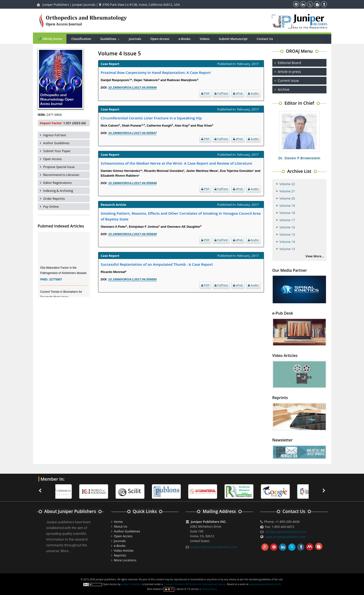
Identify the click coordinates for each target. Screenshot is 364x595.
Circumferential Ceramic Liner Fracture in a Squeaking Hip (151, 118)
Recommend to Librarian (61, 175)
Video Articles (124, 550)
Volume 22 (287, 184)
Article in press (289, 72)
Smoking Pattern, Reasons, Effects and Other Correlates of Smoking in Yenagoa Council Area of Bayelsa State (181, 216)
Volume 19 (287, 206)
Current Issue (288, 81)
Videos (205, 39)
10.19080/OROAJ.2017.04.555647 (133, 133)
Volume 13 (287, 249)
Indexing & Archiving (58, 191)
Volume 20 (287, 198)
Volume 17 (287, 220)
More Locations (125, 560)
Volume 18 (287, 213)
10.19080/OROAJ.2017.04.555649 (133, 234)
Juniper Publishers (56, 5)
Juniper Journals (84, 5)
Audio (253, 94)
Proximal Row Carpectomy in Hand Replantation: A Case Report (156, 72)
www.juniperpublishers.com (285, 537)
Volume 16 (287, 227)
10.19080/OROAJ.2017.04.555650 (133, 279)
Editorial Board (290, 63)
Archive (284, 89)
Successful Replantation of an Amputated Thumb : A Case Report (157, 264)
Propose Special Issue (59, 167)
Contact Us (265, 39)
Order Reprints (54, 199)
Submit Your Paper (57, 151)
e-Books (185, 39)
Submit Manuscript (233, 39)
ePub (238, 94)
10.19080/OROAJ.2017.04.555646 (133, 87)
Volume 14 (287, 242)
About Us (121, 526)
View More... (315, 256)
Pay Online (51, 207)
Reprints (120, 555)
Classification (81, 39)
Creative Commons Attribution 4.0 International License (195, 584)
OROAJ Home (50, 39)
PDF (205, 94)
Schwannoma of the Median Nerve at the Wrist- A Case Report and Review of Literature (176, 163)
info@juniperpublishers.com (285, 532)
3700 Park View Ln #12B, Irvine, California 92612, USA (139, 5)
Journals (135, 39)
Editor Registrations (58, 183)
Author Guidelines (56, 143)
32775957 (55, 282)
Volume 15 (287, 234)
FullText (221, 94)
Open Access (160, 39)
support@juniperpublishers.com (214, 547)
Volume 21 (287, 191)
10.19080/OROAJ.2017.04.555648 (133, 183)
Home (118, 522)
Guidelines (111, 39)
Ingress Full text (55, 135)
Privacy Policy (209, 589)
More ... (66, 551)
